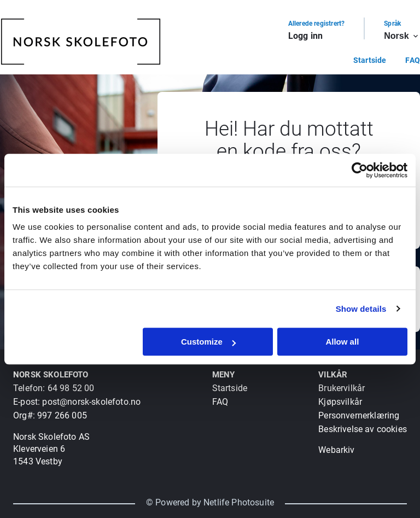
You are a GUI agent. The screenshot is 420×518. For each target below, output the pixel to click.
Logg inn (305, 36)
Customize (208, 342)
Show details (361, 309)
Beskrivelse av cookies (363, 429)
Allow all (342, 342)
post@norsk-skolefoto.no (91, 402)
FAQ (413, 60)
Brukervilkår (342, 388)
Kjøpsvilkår (340, 402)
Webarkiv (336, 450)
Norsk (402, 36)
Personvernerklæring (359, 415)
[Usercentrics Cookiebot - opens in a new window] (360, 170)
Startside (370, 60)
